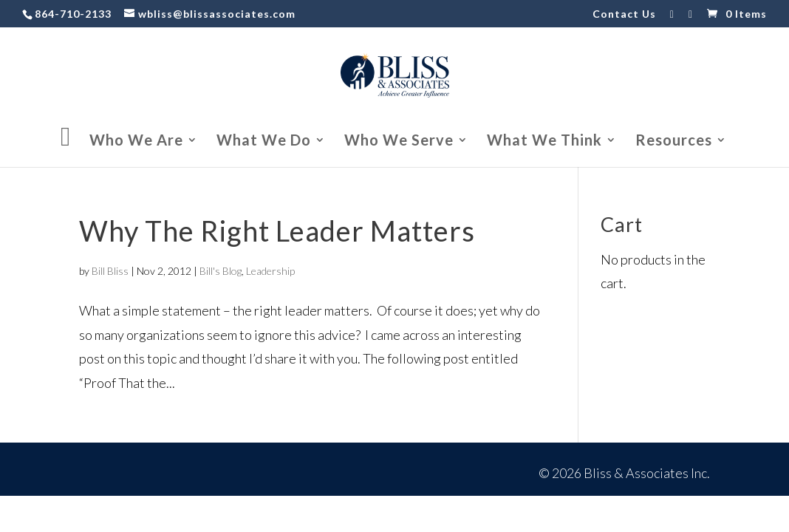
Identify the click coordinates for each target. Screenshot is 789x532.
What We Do (264, 141)
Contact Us (624, 14)
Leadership (270, 271)
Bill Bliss (110, 271)
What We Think (544, 141)
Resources (674, 141)
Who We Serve (399, 141)
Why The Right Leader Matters (277, 231)
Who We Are (136, 141)
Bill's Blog (221, 271)
